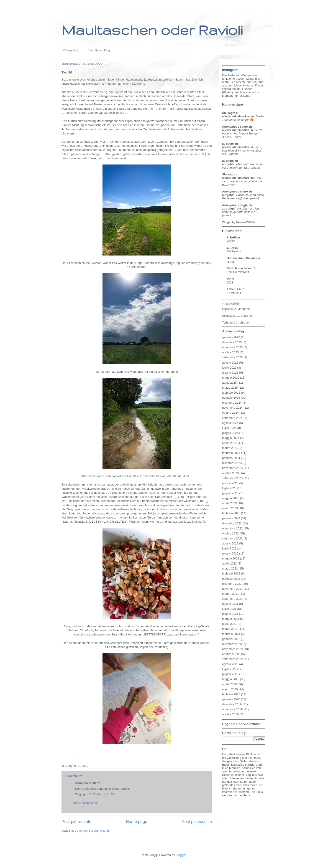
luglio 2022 (229, 548)
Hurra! (231, 262)
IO (224, 144)
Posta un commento (84, 803)
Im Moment (234, 293)
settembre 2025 (232, 357)
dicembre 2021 (232, 584)
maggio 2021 (231, 619)
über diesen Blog (99, 51)
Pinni (231, 279)
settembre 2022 (232, 538)
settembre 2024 (232, 418)
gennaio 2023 (231, 518)
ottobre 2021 (230, 594)
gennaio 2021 (231, 639)
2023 (230, 283)
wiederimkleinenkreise (238, 116)
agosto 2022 (230, 543)
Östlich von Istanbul (241, 268)
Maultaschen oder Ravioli (152, 30)
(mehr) (238, 137)
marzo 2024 (230, 448)
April (125, 476)
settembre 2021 (232, 599)
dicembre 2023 (232, 463)
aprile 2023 (229, 503)
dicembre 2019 (232, 704)
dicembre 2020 (232, 644)
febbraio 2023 (231, 513)
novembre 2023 (232, 468)
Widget (227, 222)
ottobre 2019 (230, 714)
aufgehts (228, 164)
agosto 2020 (230, 664)
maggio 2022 (231, 558)
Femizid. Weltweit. (238, 272)
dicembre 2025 (232, 342)
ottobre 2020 (230, 654)
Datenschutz (71, 51)
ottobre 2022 (230, 533)
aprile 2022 (229, 563)
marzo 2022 (230, 568)
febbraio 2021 (231, 634)
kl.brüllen (233, 237)
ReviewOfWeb (245, 222)
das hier (155, 493)
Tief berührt (234, 251)
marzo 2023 (230, 508)
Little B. (232, 248)
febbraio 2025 (231, 393)
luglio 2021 (229, 609)
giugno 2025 (230, 373)
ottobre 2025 (230, 352)
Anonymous (231, 127)
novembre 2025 (232, 347)
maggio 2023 (231, 498)
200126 (232, 241)
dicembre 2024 (232, 403)
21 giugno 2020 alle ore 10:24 (95, 794)
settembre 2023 (232, 478)
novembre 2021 (232, 589)
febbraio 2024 (231, 453)
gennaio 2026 (231, 337)
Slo (224, 113)
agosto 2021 (230, 604)
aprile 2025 (229, 383)
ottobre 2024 (230, 413)
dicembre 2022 (232, 523)
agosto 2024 (230, 423)
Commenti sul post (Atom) (92, 831)
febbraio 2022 (231, 573)
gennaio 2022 (231, 579)
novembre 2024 (232, 408)
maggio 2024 (231, 438)
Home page (136, 822)
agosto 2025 (230, 363)
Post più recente (76, 822)
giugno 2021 (230, 614)
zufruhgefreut (232, 209)
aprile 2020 (229, 684)
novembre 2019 (232, 709)
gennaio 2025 (231, 398)
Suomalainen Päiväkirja (243, 258)
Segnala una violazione (241, 724)
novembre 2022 (232, 528)
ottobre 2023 (230, 473)
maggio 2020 (231, 679)
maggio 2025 (231, 378)
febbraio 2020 (231, 694)
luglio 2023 (229, 488)
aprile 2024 (229, 443)
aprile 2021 (229, 624)
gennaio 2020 (231, 699)
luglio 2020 (229, 669)
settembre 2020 (232, 659)
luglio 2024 (229, 428)
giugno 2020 (230, 674)
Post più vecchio (197, 822)
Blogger (181, 855)
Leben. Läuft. (236, 289)
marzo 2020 (230, 689)
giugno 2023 (230, 493)
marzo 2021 (230, 629)
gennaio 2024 (231, 458)
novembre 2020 (232, 649)
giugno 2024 (230, 433)
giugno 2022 (230, 553)
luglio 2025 (229, 368)
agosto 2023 (230, 483)
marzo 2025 (230, 388)
